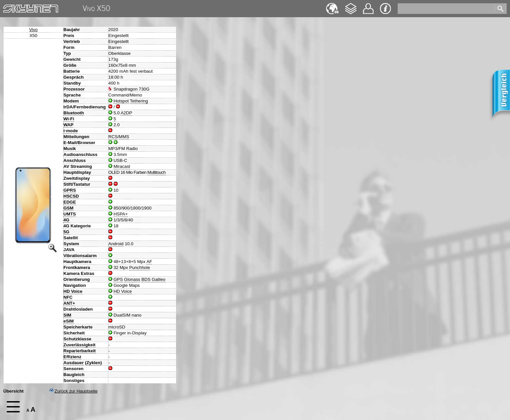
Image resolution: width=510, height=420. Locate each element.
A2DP (126, 113)
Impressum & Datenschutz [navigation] (385, 9)
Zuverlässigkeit (79, 345)
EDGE (70, 202)
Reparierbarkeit (80, 351)
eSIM (69, 321)
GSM (68, 208)
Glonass (132, 279)
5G (66, 232)
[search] (446, 9)
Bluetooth (74, 113)
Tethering (139, 101)
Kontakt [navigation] (368, 6)
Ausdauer (73, 363)
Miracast (122, 166)
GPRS (70, 190)
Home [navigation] (9, 7)
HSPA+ (121, 214)
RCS (113, 137)
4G (66, 220)
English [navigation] (332, 5)
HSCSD (71, 196)
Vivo (33, 30)
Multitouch (156, 172)
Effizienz (72, 357)
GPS (118, 279)
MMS (124, 137)
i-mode (71, 131)
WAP (68, 125)
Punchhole (140, 267)
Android (116, 244)
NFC (68, 297)
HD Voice (73, 291)
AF (149, 262)
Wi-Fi (69, 119)
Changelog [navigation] (351, 5)
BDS (146, 279)
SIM (67, 315)
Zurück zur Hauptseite (73, 391)
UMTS (70, 214)
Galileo (159, 279)
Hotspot (121, 101)
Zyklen (93, 363)
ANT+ (69, 303)
